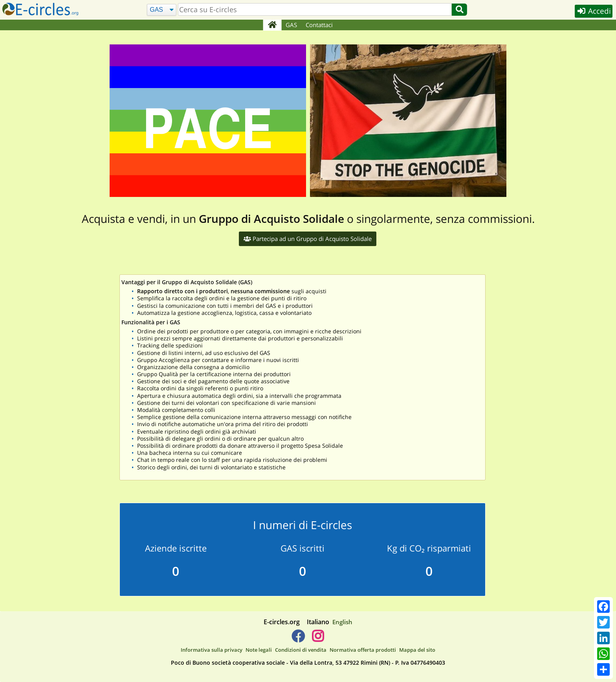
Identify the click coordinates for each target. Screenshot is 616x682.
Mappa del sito (417, 650)
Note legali (259, 650)
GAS (292, 25)
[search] (315, 9)
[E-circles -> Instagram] (318, 639)
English (342, 622)
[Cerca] (161, 10)
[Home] (272, 25)
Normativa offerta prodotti (363, 650)
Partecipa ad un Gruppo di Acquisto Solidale (308, 239)
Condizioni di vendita (301, 650)
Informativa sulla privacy (212, 650)
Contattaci (320, 25)
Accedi (593, 11)
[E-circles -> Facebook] (298, 639)
